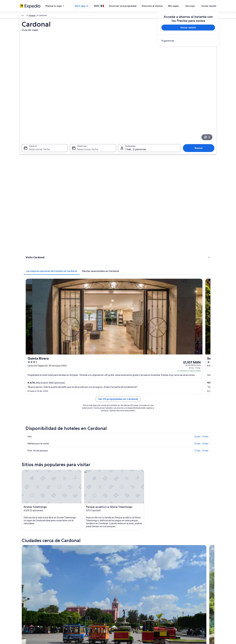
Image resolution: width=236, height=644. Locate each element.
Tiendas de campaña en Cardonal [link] (46, 445)
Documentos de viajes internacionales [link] (189, 603)
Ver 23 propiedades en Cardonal (142, 233)
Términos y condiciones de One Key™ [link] (138, 592)
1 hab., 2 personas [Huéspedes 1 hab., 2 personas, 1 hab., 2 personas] (136, 133)
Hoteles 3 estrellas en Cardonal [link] (45, 426)
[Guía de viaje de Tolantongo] (124, 377)
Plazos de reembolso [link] (181, 592)
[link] (188, 41)
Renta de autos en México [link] (82, 603)
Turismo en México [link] (79, 576)
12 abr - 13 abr (201, 267)
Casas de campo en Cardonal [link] (134, 445)
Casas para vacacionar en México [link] (85, 587)
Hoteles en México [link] (79, 582)
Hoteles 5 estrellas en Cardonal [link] (135, 432)
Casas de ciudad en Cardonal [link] (44, 451)
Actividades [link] (32, 172)
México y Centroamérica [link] (30, 16)
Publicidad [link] (25, 597)
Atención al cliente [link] (180, 576)
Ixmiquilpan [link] (30, 473)
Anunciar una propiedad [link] (31, 587)
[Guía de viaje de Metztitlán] (160, 377)
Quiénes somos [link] (27, 576)
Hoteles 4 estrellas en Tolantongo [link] (46, 432)
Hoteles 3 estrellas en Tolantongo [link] (136, 426)
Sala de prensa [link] (26, 608)
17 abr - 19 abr (202, 281)
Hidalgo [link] (57, 16)
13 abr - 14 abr (201, 274)
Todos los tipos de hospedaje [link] (84, 608)
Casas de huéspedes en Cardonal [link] (136, 451)
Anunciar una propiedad (132, 6)
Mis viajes (183, 6)
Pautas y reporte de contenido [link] (135, 603)
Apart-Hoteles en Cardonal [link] (43, 439)
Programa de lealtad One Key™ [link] (84, 618)
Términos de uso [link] (129, 587)
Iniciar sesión (209, 6)
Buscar (200, 132)
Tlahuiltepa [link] (30, 479)
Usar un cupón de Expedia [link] (184, 597)
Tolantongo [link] (78, 473)
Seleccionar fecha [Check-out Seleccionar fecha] (87, 133)
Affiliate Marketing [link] (28, 603)
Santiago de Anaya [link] (130, 473)
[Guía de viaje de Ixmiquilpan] (87, 377)
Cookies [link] (125, 582)
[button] (118, 404)
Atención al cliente (162, 6)
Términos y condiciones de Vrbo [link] (136, 597)
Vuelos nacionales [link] (78, 597)
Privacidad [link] (126, 576)
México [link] (48, 16)
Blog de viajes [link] (77, 613)
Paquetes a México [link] (79, 592)
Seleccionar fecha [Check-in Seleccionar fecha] (37, 133)
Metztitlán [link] (173, 473)
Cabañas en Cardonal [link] (130, 439)
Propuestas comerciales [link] (30, 592)
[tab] (100, 150)
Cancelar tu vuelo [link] (180, 582)
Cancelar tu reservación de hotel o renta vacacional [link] (195, 587)
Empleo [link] (23, 582)
